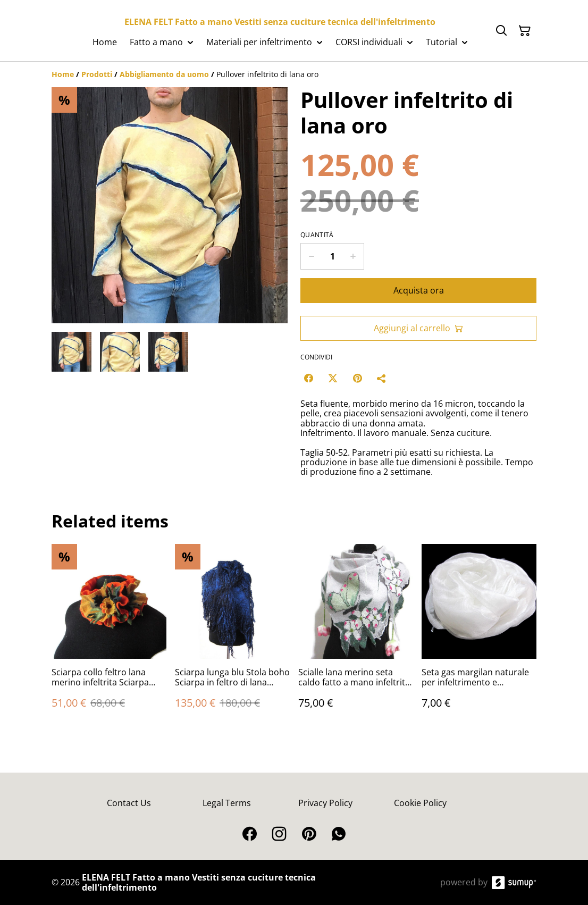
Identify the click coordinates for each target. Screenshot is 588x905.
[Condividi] (382, 378)
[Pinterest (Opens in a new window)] (357, 378)
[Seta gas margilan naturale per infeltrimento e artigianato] (479, 637)
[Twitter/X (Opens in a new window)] (333, 378)
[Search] (501, 31)
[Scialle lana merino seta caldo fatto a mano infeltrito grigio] (356, 637)
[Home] (63, 74)
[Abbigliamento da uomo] (164, 74)
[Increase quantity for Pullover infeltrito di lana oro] (353, 256)
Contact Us (129, 803)
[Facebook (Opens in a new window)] (308, 378)
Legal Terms (227, 803)
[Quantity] (332, 256)
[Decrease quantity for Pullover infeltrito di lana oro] (311, 256)
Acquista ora (419, 290)
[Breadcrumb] (294, 74)
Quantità (317, 235)
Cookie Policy (420, 803)
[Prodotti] (97, 74)
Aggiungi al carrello (418, 328)
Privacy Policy (325, 803)
